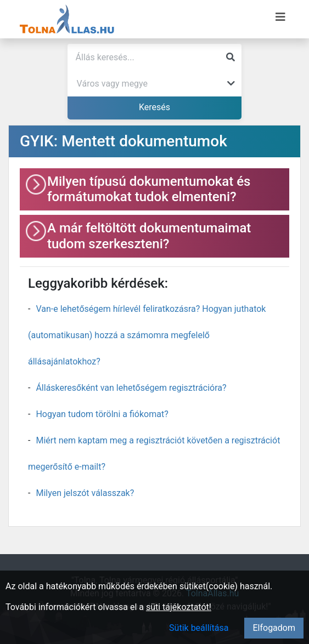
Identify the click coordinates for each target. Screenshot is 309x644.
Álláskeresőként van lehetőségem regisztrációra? (131, 388)
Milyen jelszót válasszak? (85, 493)
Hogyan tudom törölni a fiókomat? (102, 414)
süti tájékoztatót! (179, 607)
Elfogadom (274, 628)
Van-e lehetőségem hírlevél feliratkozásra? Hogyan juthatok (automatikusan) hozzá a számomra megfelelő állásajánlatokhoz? (147, 335)
